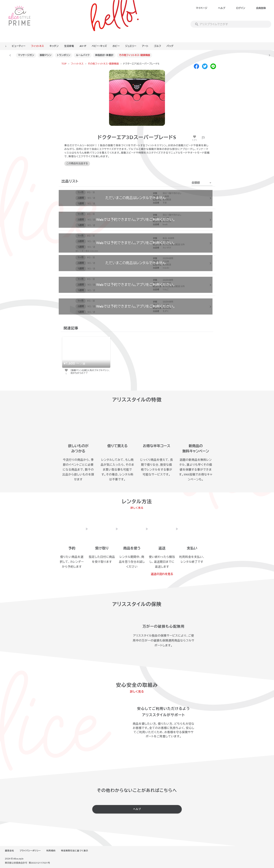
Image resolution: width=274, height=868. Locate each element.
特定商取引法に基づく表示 (75, 851)
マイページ (202, 8)
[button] (202, 183)
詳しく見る (137, 508)
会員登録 (261, 8)
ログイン (241, 8)
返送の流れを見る (162, 574)
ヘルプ (222, 8)
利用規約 (51, 851)
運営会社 (9, 851)
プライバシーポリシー (30, 851)
